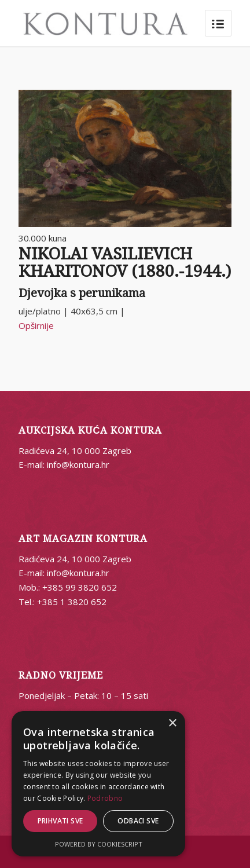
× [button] (172, 724)
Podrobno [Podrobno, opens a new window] (105, 798)
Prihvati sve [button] (60, 821)
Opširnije (36, 325)
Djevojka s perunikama (82, 293)
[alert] (98, 784)
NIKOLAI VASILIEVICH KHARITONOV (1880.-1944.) (125, 263)
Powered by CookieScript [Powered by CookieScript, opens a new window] (99, 844)
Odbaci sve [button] (138, 821)
